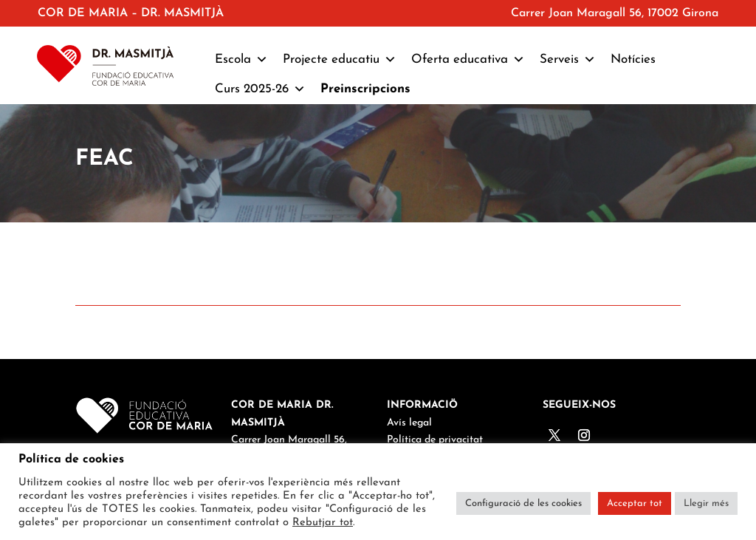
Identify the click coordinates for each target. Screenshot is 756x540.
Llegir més (706, 503)
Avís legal (409, 423)
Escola (241, 60)
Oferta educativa (468, 60)
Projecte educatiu (340, 60)
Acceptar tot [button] (635, 503)
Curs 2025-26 (260, 89)
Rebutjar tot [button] (323, 523)
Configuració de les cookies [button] (523, 503)
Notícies (633, 59)
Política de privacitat (435, 440)
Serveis (568, 60)
